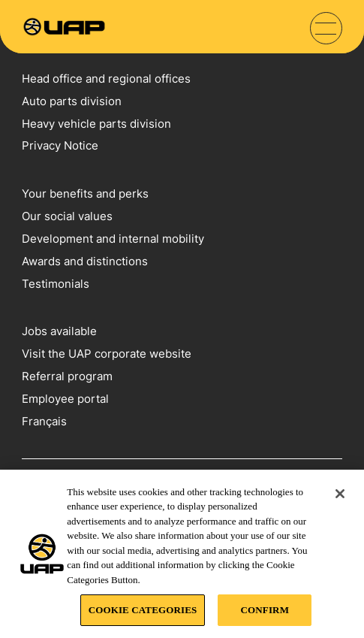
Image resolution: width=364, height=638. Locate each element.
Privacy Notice (60, 145)
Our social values (67, 216)
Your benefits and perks (85, 194)
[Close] (340, 494)
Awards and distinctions (85, 261)
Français (44, 421)
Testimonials (56, 284)
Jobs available (59, 331)
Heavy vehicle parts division (96, 124)
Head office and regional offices (106, 79)
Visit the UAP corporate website (107, 354)
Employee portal (65, 399)
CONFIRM (265, 610)
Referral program (67, 376)
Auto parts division (72, 101)
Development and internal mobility (113, 239)
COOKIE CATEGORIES (143, 610)
